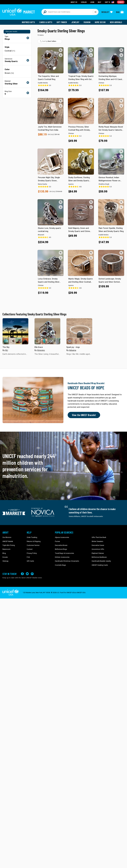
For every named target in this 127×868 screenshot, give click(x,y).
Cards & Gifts (46, 22)
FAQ (28, 557)
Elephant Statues (98, 553)
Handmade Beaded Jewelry (101, 561)
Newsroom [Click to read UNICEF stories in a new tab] (6, 549)
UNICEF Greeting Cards (100, 565)
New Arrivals (116, 22)
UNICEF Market (8, 541)
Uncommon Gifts (98, 549)
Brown (9, 73)
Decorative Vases (98, 545)
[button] (61, 50)
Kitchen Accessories (62, 557)
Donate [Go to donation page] (121, 2)
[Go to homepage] (19, 12)
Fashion (87, 22)
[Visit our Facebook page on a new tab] (22, 574)
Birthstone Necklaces (99, 557)
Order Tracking (32, 537)
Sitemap (5, 561)
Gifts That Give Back (99, 537)
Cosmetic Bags (60, 565)
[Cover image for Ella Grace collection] (47, 331)
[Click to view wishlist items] (107, 12)
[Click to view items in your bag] (120, 12)
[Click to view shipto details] (110, 2)
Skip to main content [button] (64, 0)
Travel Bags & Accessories (64, 553)
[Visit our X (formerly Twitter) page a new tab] (27, 574)
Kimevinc (41, 350)
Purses (57, 541)
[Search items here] (67, 12)
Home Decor (100, 22)
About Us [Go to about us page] (74, 2)
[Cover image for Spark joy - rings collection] (79, 331)
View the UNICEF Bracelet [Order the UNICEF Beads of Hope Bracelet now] (84, 415)
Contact (30, 549)
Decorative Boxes (61, 545)
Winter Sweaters (97, 541)
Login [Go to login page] (92, 2)
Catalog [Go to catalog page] (84, 2)
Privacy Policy (32, 553)
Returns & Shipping (34, 541)
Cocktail (10, 51)
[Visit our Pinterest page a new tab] (32, 574)
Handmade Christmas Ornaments (67, 561)
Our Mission (7, 537)
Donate (5, 557)
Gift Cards (30, 561)
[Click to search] (95, 12)
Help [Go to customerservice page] (99, 2)
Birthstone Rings (61, 549)
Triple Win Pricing (9, 545)
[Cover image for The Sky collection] (15, 331)
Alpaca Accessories (62, 537)
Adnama (73, 350)
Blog (4, 553)
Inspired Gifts (28, 22)
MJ (7, 350)
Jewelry (75, 22)
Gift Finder (62, 22)
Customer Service (33, 545)
